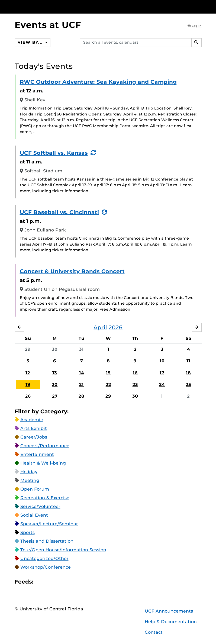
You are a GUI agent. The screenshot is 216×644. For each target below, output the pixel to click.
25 (188, 384)
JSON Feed (77, 582)
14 (82, 373)
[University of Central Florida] (51, 7)
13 (55, 373)
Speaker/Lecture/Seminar (49, 524)
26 (28, 396)
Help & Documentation (171, 622)
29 (28, 349)
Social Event (34, 515)
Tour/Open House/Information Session (63, 550)
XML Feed (68, 582)
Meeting (30, 480)
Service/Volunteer (40, 506)
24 (162, 384)
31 (81, 349)
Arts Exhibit (34, 428)
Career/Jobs (34, 437)
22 (108, 384)
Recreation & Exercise (45, 498)
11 (188, 361)
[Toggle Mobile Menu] (200, 6)
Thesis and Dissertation (47, 541)
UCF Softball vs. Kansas (54, 153)
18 (188, 373)
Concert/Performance (45, 446)
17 (162, 373)
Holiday (29, 472)
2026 (116, 327)
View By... (31, 42)
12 (28, 373)
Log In (195, 26)
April (100, 327)
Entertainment (37, 454)
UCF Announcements (169, 611)
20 (55, 384)
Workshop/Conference (46, 567)
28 (81, 396)
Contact (154, 632)
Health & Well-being (43, 463)
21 (81, 384)
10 (162, 361)
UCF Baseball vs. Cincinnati (59, 212)
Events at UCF (48, 25)
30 (55, 349)
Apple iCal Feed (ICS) (40, 582)
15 (108, 373)
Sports (28, 532)
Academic (32, 420)
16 (135, 373)
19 (28, 384)
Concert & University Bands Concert (72, 271)
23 (135, 384)
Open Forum (35, 489)
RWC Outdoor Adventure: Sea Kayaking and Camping (98, 82)
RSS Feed (59, 582)
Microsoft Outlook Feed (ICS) (50, 582)
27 (55, 396)
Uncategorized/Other (44, 558)
